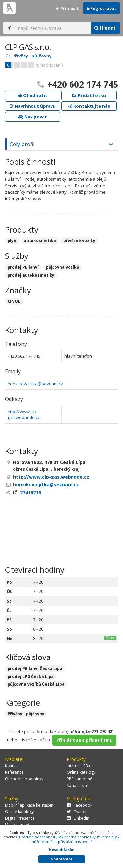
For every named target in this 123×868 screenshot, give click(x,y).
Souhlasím (61, 859)
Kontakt (12, 766)
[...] (53, 28)
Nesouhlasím (62, 849)
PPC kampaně (79, 779)
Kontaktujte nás (89, 106)
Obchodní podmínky (24, 779)
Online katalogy (81, 772)
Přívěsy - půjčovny (32, 56)
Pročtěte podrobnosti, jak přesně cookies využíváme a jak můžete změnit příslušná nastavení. (69, 839)
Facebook (79, 805)
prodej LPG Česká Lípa (31, 676)
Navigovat (33, 117)
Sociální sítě (77, 785)
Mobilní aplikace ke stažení (30, 805)
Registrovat (102, 8)
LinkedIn (78, 818)
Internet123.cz (80, 766)
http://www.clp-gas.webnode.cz (24, 415)
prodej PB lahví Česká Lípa (35, 668)
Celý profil (22, 144)
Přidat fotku (89, 95)
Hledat (105, 28)
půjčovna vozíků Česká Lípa (36, 684)
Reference (14, 772)
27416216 (31, 492)
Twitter (77, 812)
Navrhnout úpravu (33, 106)
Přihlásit (67, 8)
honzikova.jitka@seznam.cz (35, 384)
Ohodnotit (33, 95)
